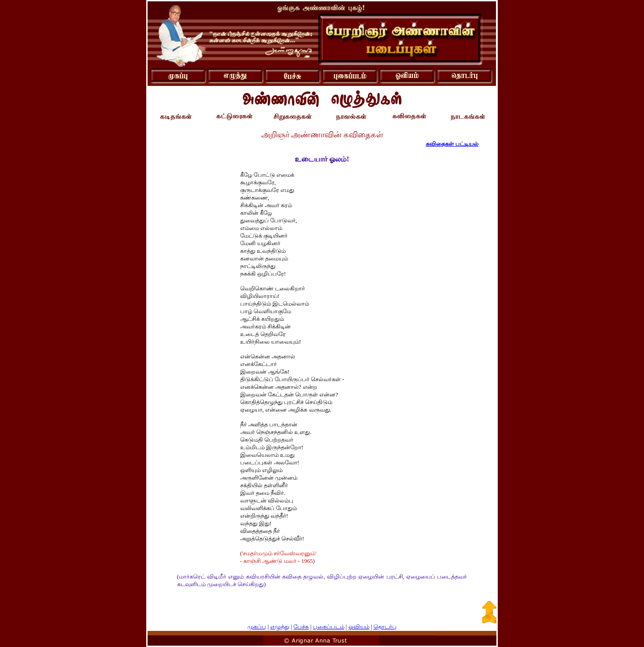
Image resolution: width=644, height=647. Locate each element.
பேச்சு (301, 627)
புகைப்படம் (329, 627)
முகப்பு (257, 627)
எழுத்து (280, 627)
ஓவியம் (359, 627)
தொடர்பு (385, 627)
